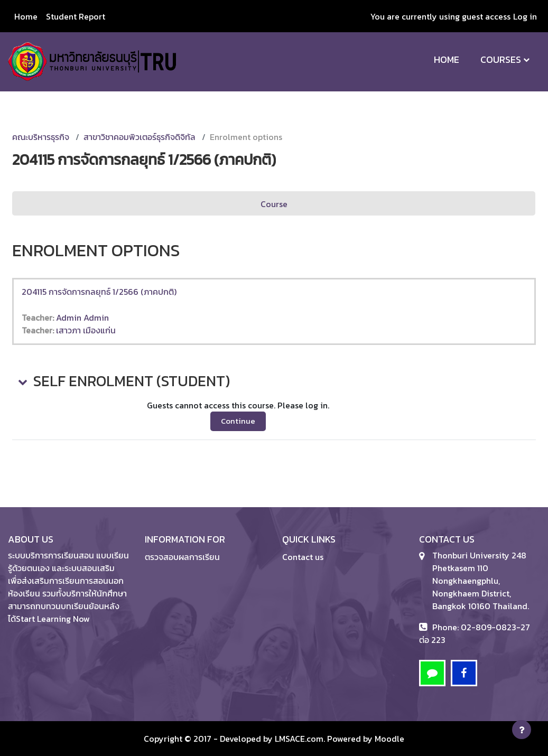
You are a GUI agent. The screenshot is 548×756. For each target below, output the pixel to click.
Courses (501, 59)
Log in (525, 16)
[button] (22, 381)
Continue (238, 421)
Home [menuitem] (26, 16)
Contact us (303, 557)
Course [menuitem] (274, 204)
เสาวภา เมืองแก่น (86, 330)
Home (447, 59)
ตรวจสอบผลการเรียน (182, 557)
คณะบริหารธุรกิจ (41, 137)
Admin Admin (82, 318)
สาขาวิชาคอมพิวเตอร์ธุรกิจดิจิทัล (140, 137)
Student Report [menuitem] (76, 16)
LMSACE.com (299, 739)
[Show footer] (522, 730)
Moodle (389, 739)
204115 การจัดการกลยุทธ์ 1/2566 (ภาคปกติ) (99, 292)
